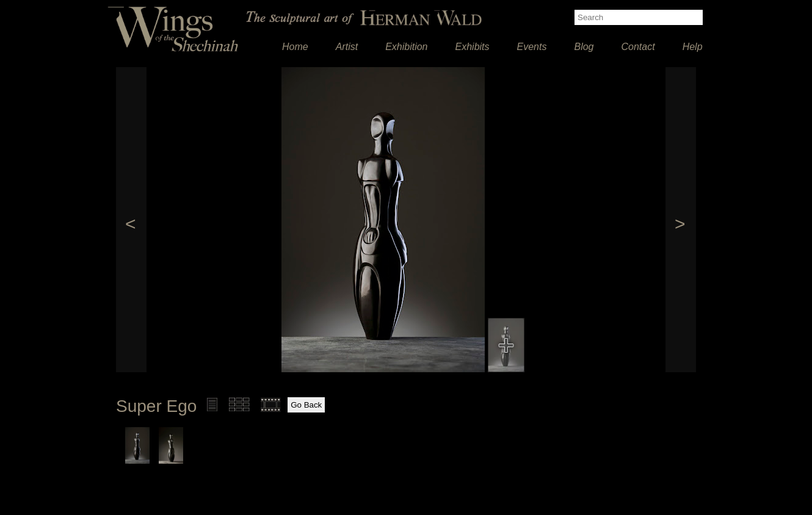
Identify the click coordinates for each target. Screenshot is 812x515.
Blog (584, 47)
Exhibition (406, 47)
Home (295, 47)
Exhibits (473, 47)
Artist (347, 47)
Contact (638, 47)
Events (532, 47)
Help (693, 47)
